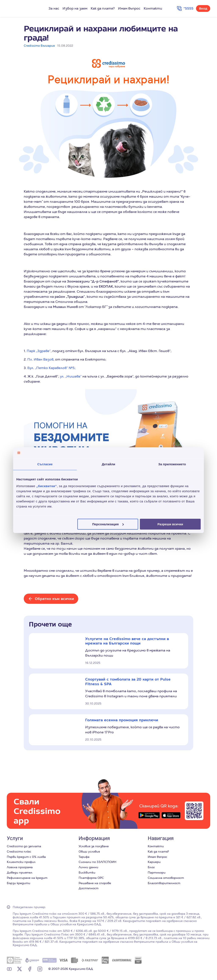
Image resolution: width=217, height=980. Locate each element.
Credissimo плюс (19, 851)
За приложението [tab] (172, 464)
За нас (54, 8)
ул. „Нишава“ (71, 376)
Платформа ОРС (91, 878)
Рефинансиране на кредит (27, 878)
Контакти (153, 8)
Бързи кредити (19, 883)
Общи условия (89, 851)
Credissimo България (39, 46)
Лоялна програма (20, 867)
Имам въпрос (129, 8)
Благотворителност (164, 883)
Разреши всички (170, 524)
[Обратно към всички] (51, 599)
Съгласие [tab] (45, 464)
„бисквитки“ (47, 486)
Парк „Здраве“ (39, 351)
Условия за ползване (94, 846)
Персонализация (108, 524)
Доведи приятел (20, 872)
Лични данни (88, 867)
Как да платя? (103, 8)
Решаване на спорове (95, 883)
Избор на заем (75, 8)
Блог (151, 867)
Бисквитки (87, 872)
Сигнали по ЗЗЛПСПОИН (97, 862)
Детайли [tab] (108, 464)
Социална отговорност (166, 878)
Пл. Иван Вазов (40, 359)
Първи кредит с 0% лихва (26, 857)
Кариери (154, 862)
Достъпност (89, 888)
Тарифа (84, 857)
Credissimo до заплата (24, 846)
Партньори (157, 872)
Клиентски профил (21, 862)
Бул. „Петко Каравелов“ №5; (51, 368)
